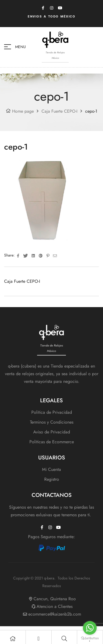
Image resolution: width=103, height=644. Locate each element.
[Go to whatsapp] (90, 628)
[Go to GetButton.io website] (90, 638)
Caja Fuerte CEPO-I (59, 111)
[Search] (64, 639)
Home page (23, 111)
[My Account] (38, 639)
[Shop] (13, 639)
